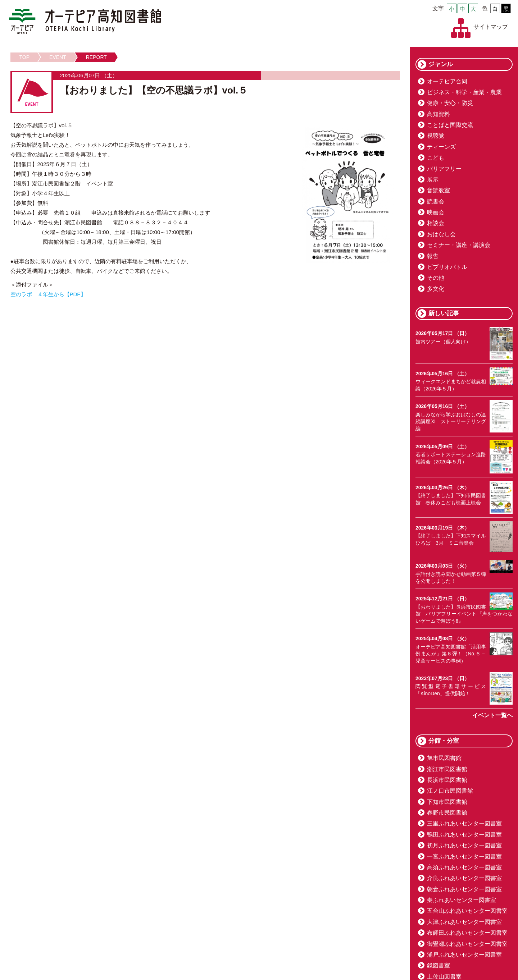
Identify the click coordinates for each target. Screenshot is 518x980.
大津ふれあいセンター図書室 (464, 922)
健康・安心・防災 (450, 103)
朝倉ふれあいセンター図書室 (464, 889)
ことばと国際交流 (450, 125)
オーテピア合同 (447, 81)
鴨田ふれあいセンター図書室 (464, 835)
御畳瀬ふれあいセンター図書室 (467, 944)
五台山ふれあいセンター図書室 (467, 911)
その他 (436, 278)
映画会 (436, 212)
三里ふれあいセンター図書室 (464, 823)
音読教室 (439, 190)
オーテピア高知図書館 (85, 22)
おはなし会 (441, 234)
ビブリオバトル (447, 267)
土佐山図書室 (444, 977)
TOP (25, 57)
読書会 (436, 202)
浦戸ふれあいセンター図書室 (464, 955)
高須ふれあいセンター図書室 (464, 867)
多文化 (436, 289)
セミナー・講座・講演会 (459, 245)
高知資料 (439, 114)
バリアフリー (444, 169)
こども (436, 158)
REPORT (96, 57)
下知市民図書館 (447, 802)
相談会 (436, 223)
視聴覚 (436, 136)
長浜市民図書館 (447, 780)
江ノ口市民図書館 (450, 791)
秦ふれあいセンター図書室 (462, 900)
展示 (433, 180)
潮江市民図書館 (447, 769)
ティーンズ (441, 147)
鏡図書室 (439, 965)
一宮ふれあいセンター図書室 (464, 857)
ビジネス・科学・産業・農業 (464, 92)
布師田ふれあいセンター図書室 (467, 933)
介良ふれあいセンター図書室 (464, 878)
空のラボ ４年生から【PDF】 (48, 294)
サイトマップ (491, 27)
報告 (433, 256)
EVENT (58, 57)
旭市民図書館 (444, 758)
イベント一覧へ (492, 715)
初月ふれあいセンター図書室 (464, 845)
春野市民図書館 (447, 813)
